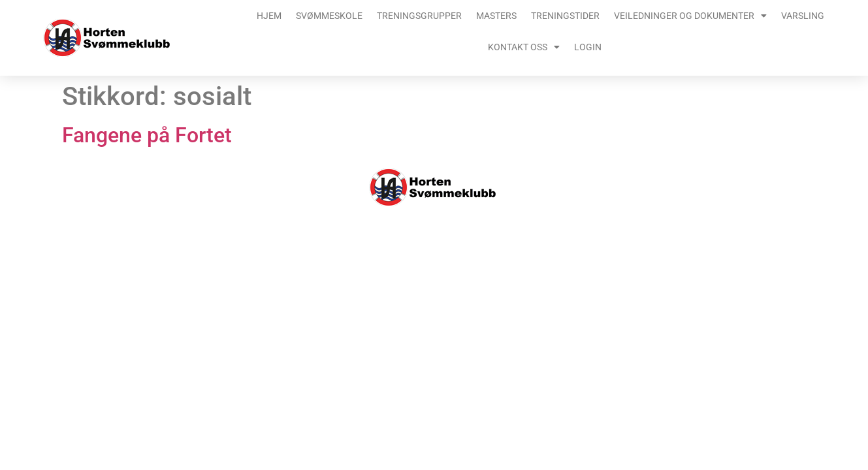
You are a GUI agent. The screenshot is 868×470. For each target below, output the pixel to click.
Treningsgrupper (419, 16)
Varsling (803, 16)
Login (588, 47)
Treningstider (565, 16)
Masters (496, 16)
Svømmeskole (329, 16)
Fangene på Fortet (147, 135)
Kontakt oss (524, 47)
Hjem (269, 16)
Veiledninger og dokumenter (690, 16)
